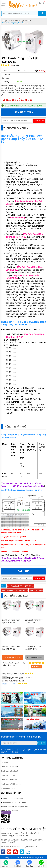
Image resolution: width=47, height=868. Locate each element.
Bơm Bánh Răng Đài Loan (20, 21)
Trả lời (5, 684)
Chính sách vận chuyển (10, 771)
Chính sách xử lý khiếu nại (11, 784)
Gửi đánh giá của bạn (13, 657)
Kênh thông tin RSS (8, 788)
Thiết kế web (24, 858)
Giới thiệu (4, 763)
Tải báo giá (41, 71)
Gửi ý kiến (36, 667)
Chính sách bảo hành (9, 780)
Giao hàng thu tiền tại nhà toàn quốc (23, 106)
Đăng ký (41, 743)
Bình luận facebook (35, 657)
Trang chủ (5, 21)
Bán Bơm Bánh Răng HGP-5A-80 (20, 586)
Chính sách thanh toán (9, 767)
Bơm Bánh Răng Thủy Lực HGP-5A (15, 23)
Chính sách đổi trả (8, 775)
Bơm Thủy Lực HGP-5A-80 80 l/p (15, 590)
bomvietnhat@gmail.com (18, 806)
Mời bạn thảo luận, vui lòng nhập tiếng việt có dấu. (15, 665)
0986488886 (18, 798)
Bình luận (15, 65)
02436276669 (21, 803)
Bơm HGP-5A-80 (36, 590)
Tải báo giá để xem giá (16, 100)
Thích (12, 684)
